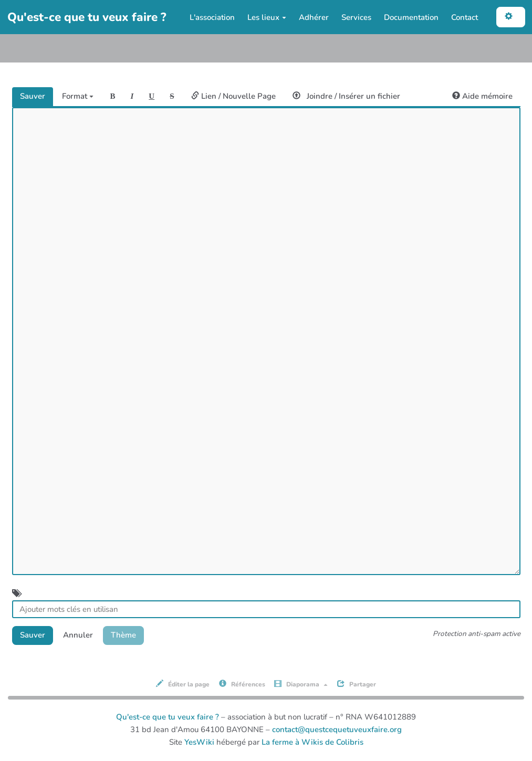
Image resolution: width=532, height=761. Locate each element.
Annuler (78, 635)
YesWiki (199, 742)
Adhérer (314, 17)
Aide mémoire (482, 96)
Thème (123, 635)
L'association (212, 17)
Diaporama (301, 684)
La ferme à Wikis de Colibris (312, 742)
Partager (357, 684)
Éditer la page (183, 684)
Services (356, 17)
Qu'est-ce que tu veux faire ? (168, 717)
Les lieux (267, 17)
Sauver (33, 96)
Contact (465, 17)
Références (242, 684)
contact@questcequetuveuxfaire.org (337, 729)
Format (78, 96)
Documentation (411, 17)
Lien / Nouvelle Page (233, 96)
